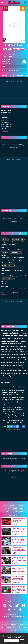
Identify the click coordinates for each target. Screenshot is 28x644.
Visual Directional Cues (16, 252)
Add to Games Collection (10, 71)
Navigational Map (6, 242)
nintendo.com (6, 131)
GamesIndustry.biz (22, 627)
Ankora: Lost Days (14, 47)
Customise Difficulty (7, 250)
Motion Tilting (16, 260)
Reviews (12, 75)
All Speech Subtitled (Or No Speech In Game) (13, 276)
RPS (16, 630)
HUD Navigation (20, 250)
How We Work (21, 503)
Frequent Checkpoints (18, 239)
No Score (5, 66)
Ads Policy (16, 508)
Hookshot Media (12, 615)
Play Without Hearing (7, 279)
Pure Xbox (4, 625)
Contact (13, 506)
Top (5, 503)
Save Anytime (5, 239)
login (21, 471)
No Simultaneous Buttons (8, 265)
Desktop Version (19, 511)
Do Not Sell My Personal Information (14, 618)
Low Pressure (18, 242)
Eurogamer (8, 627)
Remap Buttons (6, 258)
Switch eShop (12, 54)
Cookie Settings (9, 511)
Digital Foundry (13, 625)
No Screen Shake (19, 271)
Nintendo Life (12, 622)
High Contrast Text (7, 271)
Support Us (7, 506)
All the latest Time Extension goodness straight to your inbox (14, 637)
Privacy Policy (21, 506)
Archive (22, 508)
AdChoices (22, 616)
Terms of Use (8, 508)
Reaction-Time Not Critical (9, 245)
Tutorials (4, 252)
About (10, 503)
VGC (14, 627)
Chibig (10, 56)
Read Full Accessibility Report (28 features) (13, 289)
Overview (4, 75)
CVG (12, 630)
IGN (2, 627)
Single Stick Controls (18, 258)
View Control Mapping (7, 263)
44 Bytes (17, 616)
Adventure (4, 117)
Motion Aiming (6, 260)
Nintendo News (23, 625)
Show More (14, 596)
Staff (14, 503)
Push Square (21, 622)
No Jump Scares (6, 284)
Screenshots (20, 75)
